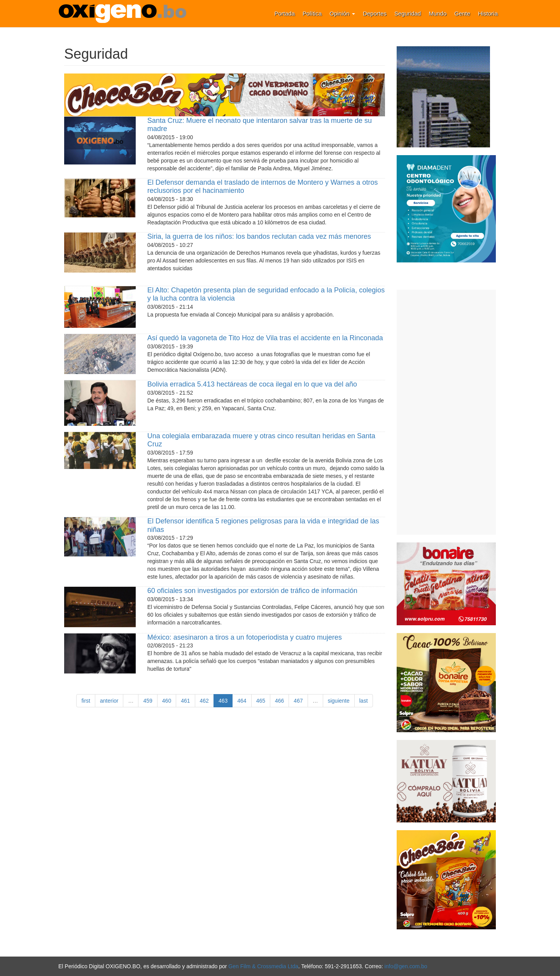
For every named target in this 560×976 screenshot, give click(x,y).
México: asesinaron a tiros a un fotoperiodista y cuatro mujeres (245, 637)
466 (279, 701)
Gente (462, 13)
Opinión (342, 13)
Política (312, 13)
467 (298, 701)
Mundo (437, 13)
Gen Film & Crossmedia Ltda (263, 966)
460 (167, 701)
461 (185, 701)
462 (204, 701)
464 (242, 701)
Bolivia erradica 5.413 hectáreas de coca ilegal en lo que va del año (252, 384)
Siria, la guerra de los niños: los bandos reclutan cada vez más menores (259, 236)
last (364, 701)
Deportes (375, 13)
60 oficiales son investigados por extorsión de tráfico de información (252, 591)
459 (148, 701)
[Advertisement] (446, 412)
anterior (109, 701)
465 (261, 701)
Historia (488, 13)
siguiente (339, 701)
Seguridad (408, 13)
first (86, 701)
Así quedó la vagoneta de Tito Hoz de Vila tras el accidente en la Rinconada (265, 338)
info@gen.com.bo (406, 966)
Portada (285, 13)
